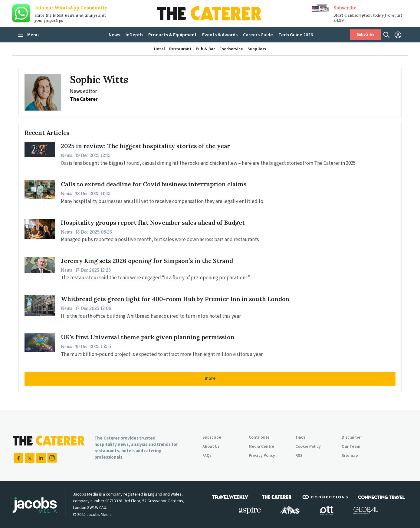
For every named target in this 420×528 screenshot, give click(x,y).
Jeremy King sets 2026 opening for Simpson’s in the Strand (147, 261)
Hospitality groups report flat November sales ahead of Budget (153, 222)
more (210, 379)
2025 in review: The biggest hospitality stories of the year (145, 146)
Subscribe (345, 8)
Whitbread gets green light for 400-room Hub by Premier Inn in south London (175, 299)
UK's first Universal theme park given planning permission (148, 337)
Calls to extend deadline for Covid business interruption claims (154, 184)
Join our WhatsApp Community (71, 8)
